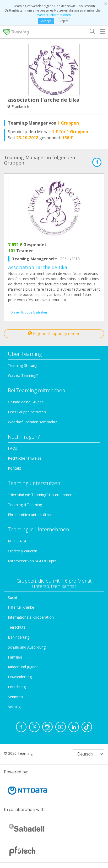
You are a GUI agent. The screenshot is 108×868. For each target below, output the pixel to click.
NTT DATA (17, 541)
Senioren (15, 697)
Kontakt (15, 468)
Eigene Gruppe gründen (54, 333)
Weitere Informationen (54, 15)
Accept (46, 21)
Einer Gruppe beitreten (27, 412)
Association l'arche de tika (38, 267)
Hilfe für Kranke (21, 607)
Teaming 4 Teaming (25, 505)
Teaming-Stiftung (23, 365)
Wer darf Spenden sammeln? (32, 422)
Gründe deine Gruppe (26, 402)
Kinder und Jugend (23, 667)
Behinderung (19, 637)
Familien (15, 657)
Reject (64, 21)
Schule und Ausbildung (27, 647)
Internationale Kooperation (31, 617)
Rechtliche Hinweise (25, 458)
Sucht (13, 597)
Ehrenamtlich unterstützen (30, 515)
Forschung (17, 687)
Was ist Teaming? (23, 375)
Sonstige (15, 707)
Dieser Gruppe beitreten (29, 312)
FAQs (12, 448)
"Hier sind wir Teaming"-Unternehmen (40, 495)
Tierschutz (17, 627)
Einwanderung (20, 677)
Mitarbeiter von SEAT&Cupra (32, 561)
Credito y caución (23, 551)
